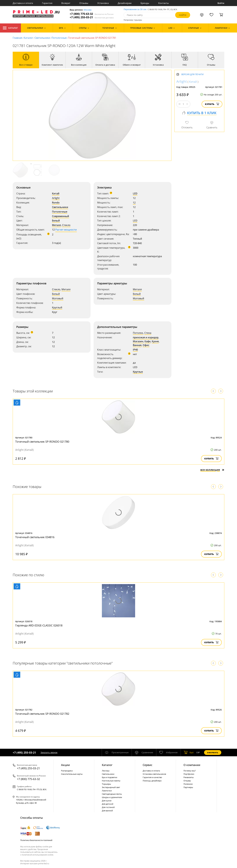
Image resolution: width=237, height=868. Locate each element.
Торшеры (106, 784)
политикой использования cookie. (38, 855)
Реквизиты (189, 777)
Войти (221, 3)
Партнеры (188, 787)
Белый (56, 221)
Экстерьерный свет (111, 787)
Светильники (42, 38)
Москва (88, 10)
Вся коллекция (212, 470)
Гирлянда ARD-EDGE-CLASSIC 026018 (39, 625)
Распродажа (67, 771)
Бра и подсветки (110, 777)
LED (135, 193)
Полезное (188, 784)
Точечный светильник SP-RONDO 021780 (42, 442)
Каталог (10, 28)
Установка (103, 3)
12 (134, 203)
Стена (148, 333)
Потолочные (59, 38)
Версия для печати (192, 74)
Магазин (138, 341)
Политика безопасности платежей (36, 840)
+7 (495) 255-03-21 (92, 17)
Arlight (56, 198)
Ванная (137, 345)
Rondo (56, 203)
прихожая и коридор (146, 337)
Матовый (58, 298)
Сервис (148, 765)
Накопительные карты (72, 774)
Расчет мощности (66, 230)
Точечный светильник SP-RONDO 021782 (42, 714)
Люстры (106, 771)
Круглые (138, 372)
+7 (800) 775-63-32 (92, 14)
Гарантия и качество (152, 777)
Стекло (66, 225)
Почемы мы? (190, 771)
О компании (192, 765)
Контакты (164, 3)
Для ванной (107, 811)
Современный (61, 216)
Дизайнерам (125, 3)
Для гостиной (108, 807)
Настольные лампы (111, 781)
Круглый (57, 307)
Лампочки (107, 791)
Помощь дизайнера (152, 781)
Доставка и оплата (23, 3)
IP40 (135, 350)
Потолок (138, 333)
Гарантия (47, 3)
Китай (56, 193)
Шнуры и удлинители (112, 797)
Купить (212, 104)
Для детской (108, 804)
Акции (65, 765)
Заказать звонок (49, 752)
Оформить (213, 753)
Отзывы (84, 3)
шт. (189, 753)
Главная (17, 38)
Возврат (66, 3)
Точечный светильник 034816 (35, 537)
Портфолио (189, 774)
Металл (56, 225)
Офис (146, 345)
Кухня (155, 341)
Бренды (145, 3)
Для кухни (107, 801)
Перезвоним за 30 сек (135, 9)
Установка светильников (154, 774)
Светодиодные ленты (112, 794)
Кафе (148, 341)
